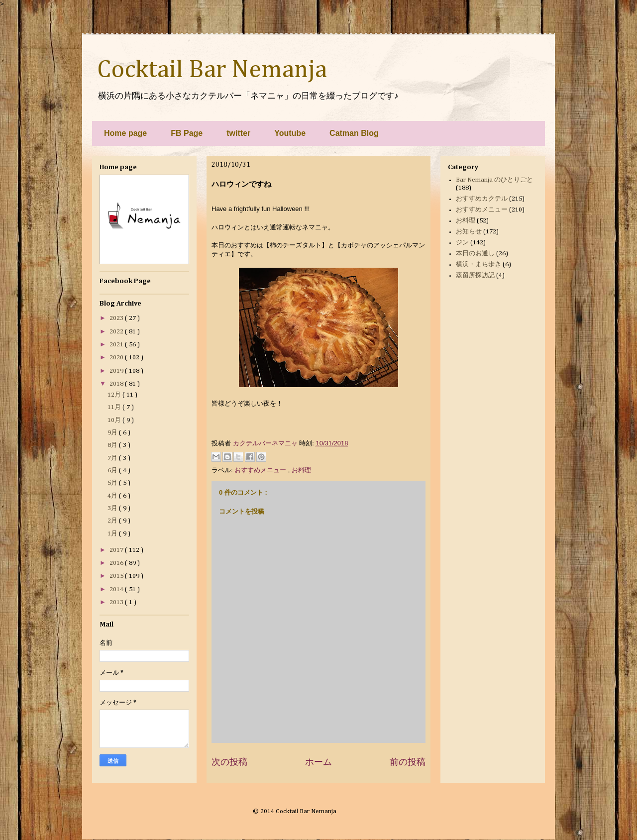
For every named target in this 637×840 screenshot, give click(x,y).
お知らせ (469, 232)
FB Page (187, 133)
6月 (113, 471)
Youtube (290, 133)
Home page (125, 133)
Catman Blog (354, 133)
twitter (238, 133)
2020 (117, 358)
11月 (115, 407)
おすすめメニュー (261, 470)
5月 (113, 483)
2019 (117, 371)
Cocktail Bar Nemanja (212, 70)
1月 (113, 534)
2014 (117, 589)
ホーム (318, 762)
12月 (115, 395)
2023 (117, 318)
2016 (117, 563)
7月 (113, 458)
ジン (462, 243)
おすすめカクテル (482, 199)
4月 (113, 496)
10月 (115, 420)
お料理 (301, 470)
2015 (117, 576)
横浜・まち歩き (478, 264)
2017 (117, 550)
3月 (113, 508)
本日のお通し (475, 254)
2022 (117, 332)
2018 (117, 384)
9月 (113, 433)
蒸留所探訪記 (475, 275)
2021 (117, 345)
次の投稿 (229, 762)
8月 (113, 445)
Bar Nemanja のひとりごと (494, 180)
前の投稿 (408, 762)
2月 (113, 521)
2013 (117, 602)
